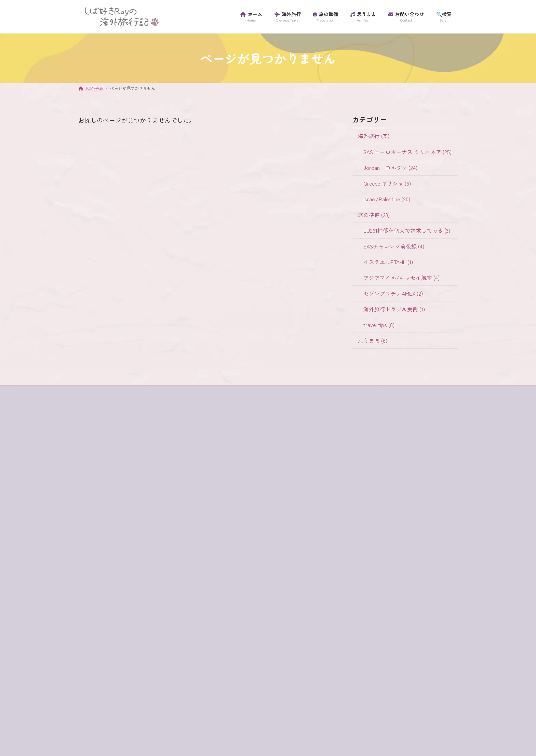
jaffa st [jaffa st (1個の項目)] (149, 541)
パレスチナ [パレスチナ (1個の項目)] (96, 667)
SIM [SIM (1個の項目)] (88, 553)
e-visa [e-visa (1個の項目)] (134, 530)
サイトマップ (98, 464)
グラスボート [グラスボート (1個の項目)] (148, 598)
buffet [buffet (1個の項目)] (111, 530)
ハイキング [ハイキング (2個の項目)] (175, 655)
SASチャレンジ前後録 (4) (394, 246)
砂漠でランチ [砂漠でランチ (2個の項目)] (138, 712)
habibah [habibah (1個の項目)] (123, 541)
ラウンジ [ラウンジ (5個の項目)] (94, 689)
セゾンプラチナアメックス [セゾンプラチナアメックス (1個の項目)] (113, 633)
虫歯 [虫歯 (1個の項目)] (168, 712)
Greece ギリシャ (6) (387, 183)
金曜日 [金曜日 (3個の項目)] (121, 724)
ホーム (92, 452)
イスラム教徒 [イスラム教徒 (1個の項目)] (143, 564)
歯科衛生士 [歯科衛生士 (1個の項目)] (165, 701)
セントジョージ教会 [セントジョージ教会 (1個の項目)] (106, 644)
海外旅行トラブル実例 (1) (394, 309)
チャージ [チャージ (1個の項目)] (148, 644)
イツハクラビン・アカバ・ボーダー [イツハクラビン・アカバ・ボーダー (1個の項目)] (122, 576)
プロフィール (98, 488)
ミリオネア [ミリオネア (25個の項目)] (131, 678)
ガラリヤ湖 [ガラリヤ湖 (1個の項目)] (96, 587)
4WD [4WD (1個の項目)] (89, 530)
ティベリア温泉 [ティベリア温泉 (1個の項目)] (101, 655)
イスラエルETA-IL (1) (388, 262)
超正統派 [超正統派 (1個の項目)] (94, 724)
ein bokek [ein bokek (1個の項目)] (94, 541)
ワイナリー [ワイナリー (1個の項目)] (131, 701)
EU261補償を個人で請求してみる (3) (407, 230)
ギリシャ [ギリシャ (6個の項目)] (163, 587)
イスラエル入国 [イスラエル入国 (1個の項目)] (101, 564)
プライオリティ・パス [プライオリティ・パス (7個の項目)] (168, 667)
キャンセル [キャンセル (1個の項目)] (131, 587)
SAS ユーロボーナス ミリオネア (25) (407, 152)
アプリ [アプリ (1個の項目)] (145, 553)
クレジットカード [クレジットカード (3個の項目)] (103, 598)
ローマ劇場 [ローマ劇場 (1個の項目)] (96, 701)
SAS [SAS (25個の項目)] (172, 541)
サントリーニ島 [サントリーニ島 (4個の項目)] (136, 610)
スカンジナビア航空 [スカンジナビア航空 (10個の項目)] (106, 621)
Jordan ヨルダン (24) (390, 167)
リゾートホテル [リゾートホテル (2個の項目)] (165, 689)
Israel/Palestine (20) (387, 199)
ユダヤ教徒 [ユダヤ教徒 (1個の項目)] (165, 678)
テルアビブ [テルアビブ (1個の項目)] (140, 655)
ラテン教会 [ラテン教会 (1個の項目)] (126, 689)
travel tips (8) (379, 325)
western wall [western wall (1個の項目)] (115, 553)
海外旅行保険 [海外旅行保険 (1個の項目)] (98, 712)
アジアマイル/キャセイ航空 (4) (401, 278)
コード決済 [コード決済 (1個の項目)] (96, 610)
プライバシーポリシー (106, 476)
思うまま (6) (373, 341)
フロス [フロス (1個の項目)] (126, 667)
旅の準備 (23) (374, 214)
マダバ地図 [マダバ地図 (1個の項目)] (96, 678)
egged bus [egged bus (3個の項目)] (161, 530)
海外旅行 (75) (374, 136)
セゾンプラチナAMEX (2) (393, 293)
